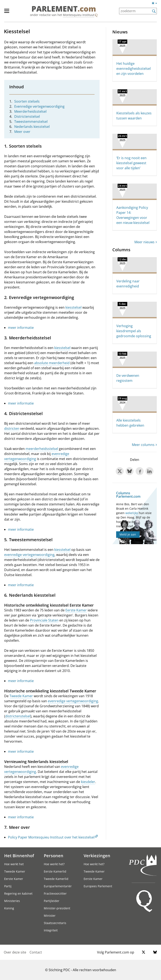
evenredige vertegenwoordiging (29, 555)
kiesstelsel (73, 307)
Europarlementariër (58, 886)
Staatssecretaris (55, 923)
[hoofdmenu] (9, 13)
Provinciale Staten (44, 620)
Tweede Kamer (21, 696)
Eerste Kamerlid (55, 871)
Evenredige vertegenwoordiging (39, 106)
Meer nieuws (144, 242)
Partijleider (52, 901)
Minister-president (57, 908)
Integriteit (51, 930)
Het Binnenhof (19, 856)
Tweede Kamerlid (56, 879)
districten (12, 429)
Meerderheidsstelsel (30, 111)
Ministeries (12, 901)
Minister (50, 916)
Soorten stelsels (27, 101)
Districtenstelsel (27, 116)
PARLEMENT (64, 9)
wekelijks (132, 513)
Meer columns (143, 445)
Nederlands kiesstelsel (32, 127)
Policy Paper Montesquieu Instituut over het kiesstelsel (51, 837)
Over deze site (15, 952)
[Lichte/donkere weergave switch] (156, 3)
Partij (8, 886)
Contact (36, 952)
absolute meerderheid (52, 363)
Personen (54, 856)
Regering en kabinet (18, 893)
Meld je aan (128, 534)
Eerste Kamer (76, 610)
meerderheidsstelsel (42, 449)
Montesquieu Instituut (79, 15)
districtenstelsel (18, 716)
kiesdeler (88, 782)
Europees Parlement (98, 886)
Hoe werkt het (14, 864)
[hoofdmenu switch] (7, 13)
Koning (9, 908)
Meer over (22, 132)
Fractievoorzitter (55, 893)
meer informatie (21, 328)
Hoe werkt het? (54, 864)
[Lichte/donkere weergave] (156, 4)
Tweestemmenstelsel (31, 122)
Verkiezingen (97, 856)
